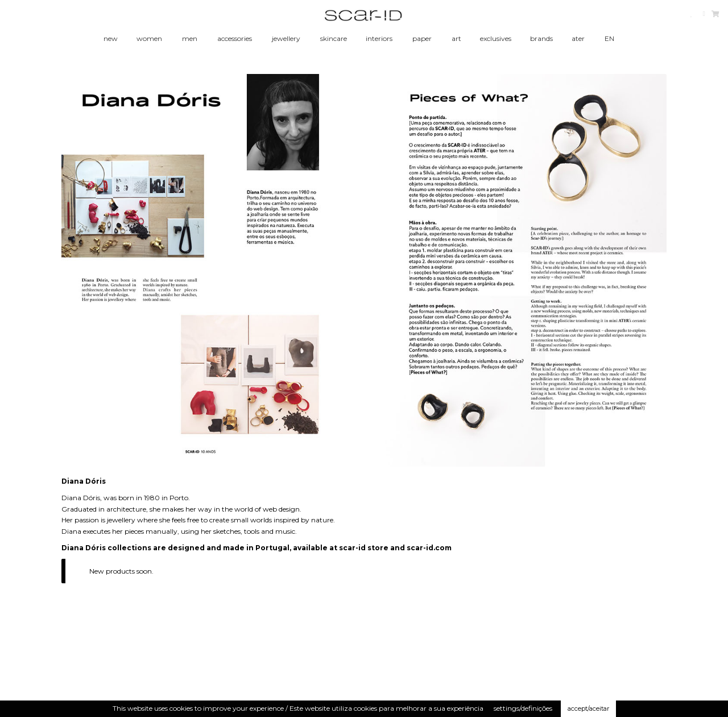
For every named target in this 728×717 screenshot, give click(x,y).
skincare (334, 38)
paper (422, 38)
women (149, 38)
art (456, 38)
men (190, 38)
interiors (379, 38)
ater (578, 38)
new (111, 38)
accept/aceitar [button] (588, 708)
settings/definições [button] (523, 708)
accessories (235, 38)
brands (541, 38)
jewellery (286, 38)
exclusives (496, 38)
